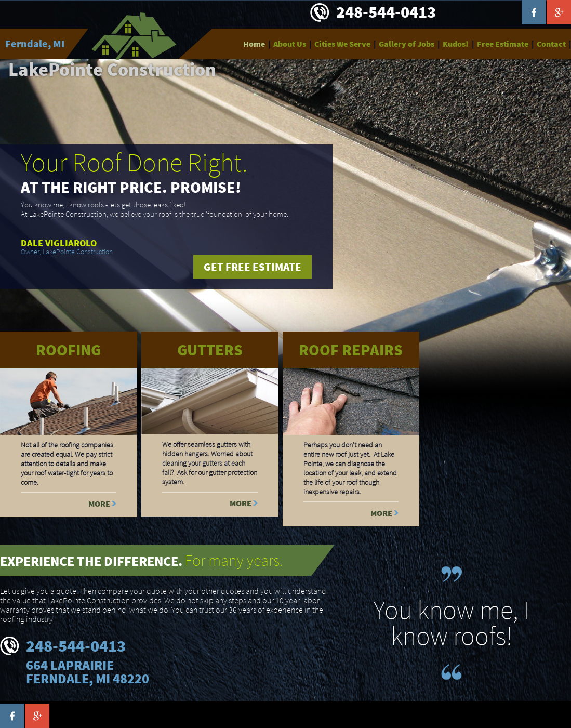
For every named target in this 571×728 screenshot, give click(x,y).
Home (254, 44)
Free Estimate (503, 44)
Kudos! (456, 44)
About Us (290, 44)
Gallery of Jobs (407, 44)
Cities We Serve (342, 44)
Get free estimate (253, 267)
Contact (551, 44)
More (99, 504)
